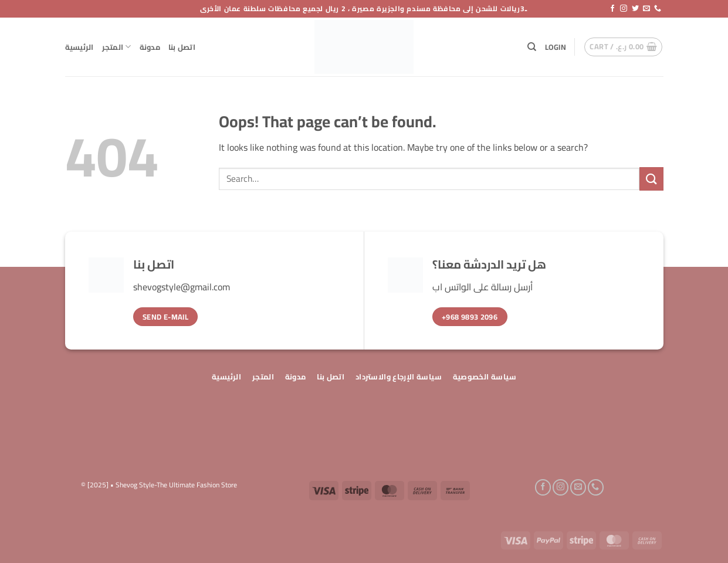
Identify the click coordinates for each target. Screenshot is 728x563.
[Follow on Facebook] (612, 9)
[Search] (532, 47)
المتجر (117, 47)
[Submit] (651, 179)
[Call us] (658, 9)
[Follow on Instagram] (624, 9)
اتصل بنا (182, 47)
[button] (556, 47)
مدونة (150, 47)
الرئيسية (79, 47)
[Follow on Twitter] (635, 9)
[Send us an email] (646, 9)
